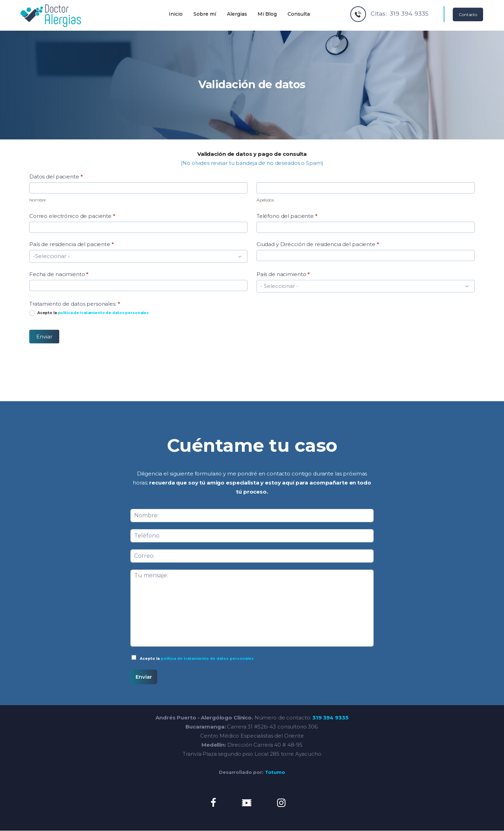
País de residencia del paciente (72, 244)
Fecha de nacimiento (59, 274)
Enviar (44, 337)
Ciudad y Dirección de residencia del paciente (318, 244)
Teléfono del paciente (287, 216)
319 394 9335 (330, 718)
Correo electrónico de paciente (72, 216)
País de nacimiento (283, 274)
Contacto (468, 14)
